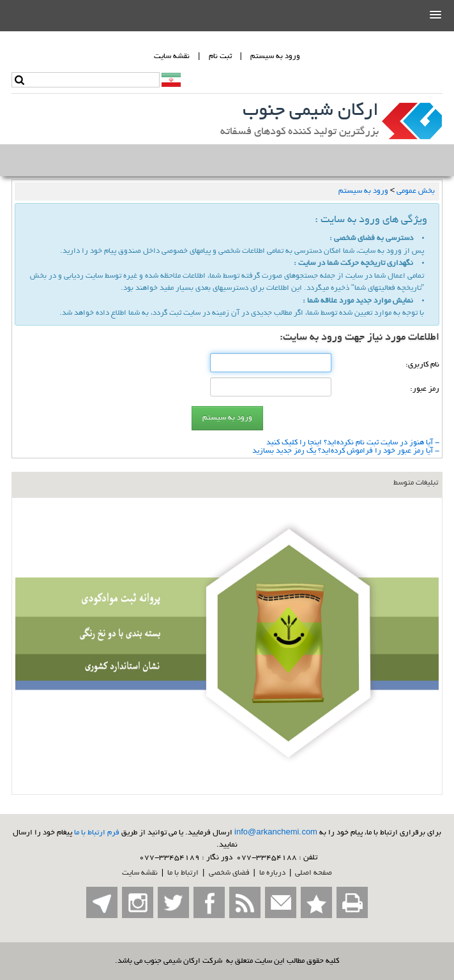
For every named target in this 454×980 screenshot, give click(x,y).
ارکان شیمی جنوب (311, 112)
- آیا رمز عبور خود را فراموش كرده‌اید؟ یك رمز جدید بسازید (346, 451)
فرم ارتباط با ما (97, 833)
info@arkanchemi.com (276, 833)
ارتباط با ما (183, 873)
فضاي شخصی (229, 873)
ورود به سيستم (275, 57)
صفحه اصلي (314, 873)
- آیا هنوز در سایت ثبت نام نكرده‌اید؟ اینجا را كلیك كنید (353, 443)
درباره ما (272, 873)
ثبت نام (220, 57)
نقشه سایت (140, 873)
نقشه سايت (172, 57)
